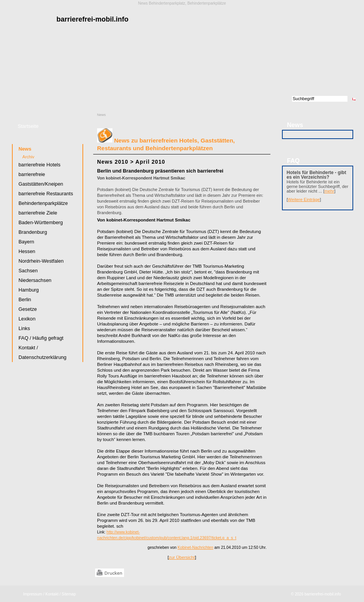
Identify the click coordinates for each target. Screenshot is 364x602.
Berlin (25, 299)
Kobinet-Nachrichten (195, 548)
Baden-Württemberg (41, 222)
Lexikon (27, 319)
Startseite (28, 126)
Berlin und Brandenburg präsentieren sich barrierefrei (160, 171)
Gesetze (28, 309)
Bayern (26, 242)
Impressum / (34, 594)
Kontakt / (53, 594)
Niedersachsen (35, 280)
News (101, 115)
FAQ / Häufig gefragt (41, 338)
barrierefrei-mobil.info (323, 594)
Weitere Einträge (304, 200)
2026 (299, 594)
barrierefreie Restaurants (46, 194)
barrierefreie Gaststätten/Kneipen (41, 179)
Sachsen (28, 271)
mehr (329, 191)
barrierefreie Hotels (39, 165)
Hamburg (29, 290)
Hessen (27, 251)
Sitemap (69, 594)
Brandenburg (33, 232)
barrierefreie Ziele (38, 213)
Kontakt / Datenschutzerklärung (42, 352)
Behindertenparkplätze (43, 203)
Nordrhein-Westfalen (41, 261)
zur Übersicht (182, 557)
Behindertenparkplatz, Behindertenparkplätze (187, 3)
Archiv (28, 157)
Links (24, 328)
